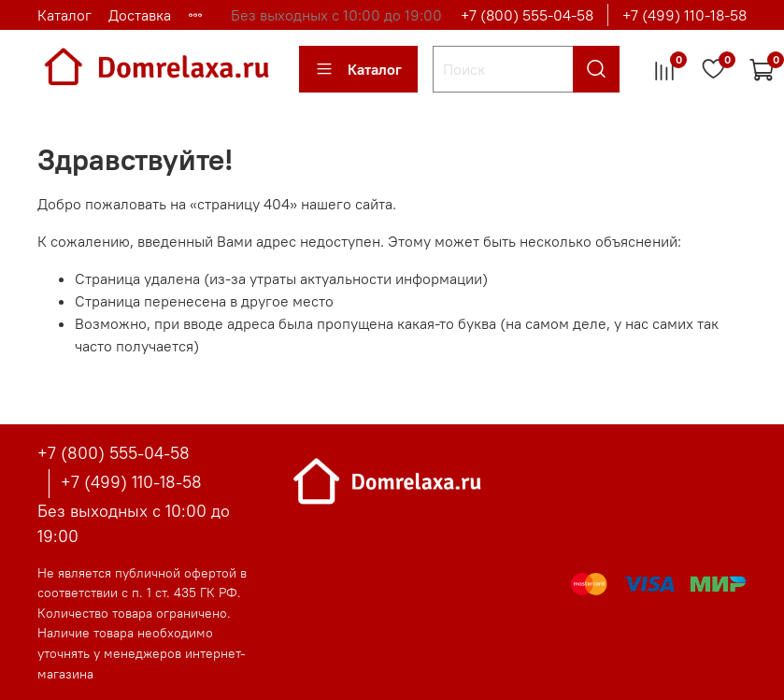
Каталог (64, 15)
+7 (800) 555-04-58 (527, 15)
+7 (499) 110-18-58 (684, 15)
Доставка (140, 15)
